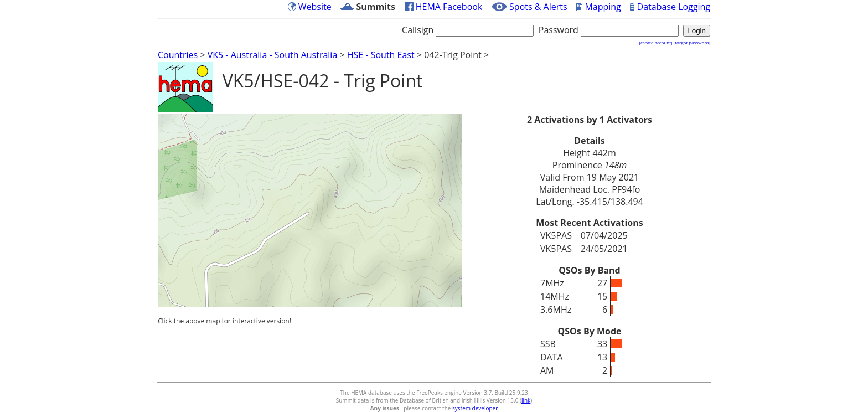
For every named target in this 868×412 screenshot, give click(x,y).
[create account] (655, 42)
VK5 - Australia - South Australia (273, 55)
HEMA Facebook (449, 7)
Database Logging (674, 7)
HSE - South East (381, 55)
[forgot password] (692, 42)
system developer (475, 408)
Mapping (603, 7)
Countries (178, 55)
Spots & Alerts (538, 7)
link (526, 400)
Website (315, 7)
